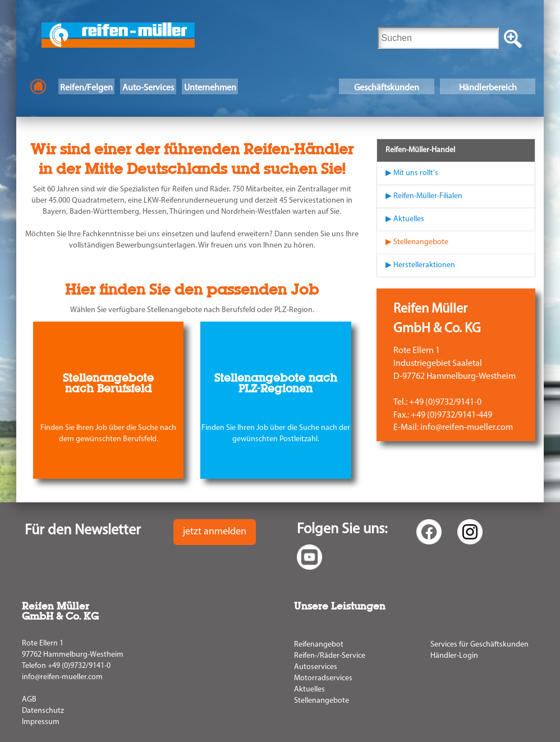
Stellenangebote (322, 701)
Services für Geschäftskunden (479, 645)
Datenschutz (43, 711)
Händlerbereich (488, 88)
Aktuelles (309, 690)
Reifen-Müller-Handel (420, 150)
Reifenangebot (319, 645)
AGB (29, 700)
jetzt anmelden (215, 532)
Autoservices (316, 667)
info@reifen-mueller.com (62, 677)
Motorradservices (323, 678)
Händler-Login (454, 656)
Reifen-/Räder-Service (330, 656)
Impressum (41, 722)
